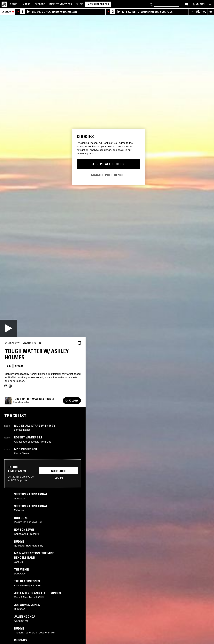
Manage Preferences (108, 175)
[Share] (70, 343)
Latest (26, 4)
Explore (40, 4)
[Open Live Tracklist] (204, 12)
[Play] (9, 328)
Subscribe (59, 471)
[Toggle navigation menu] (209, 4)
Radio (14, 4)
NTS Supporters (98, 4)
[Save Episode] (79, 343)
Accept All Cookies (108, 164)
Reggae (19, 366)
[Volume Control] (211, 12)
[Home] (4, 4)
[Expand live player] (191, 12)
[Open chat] (187, 4)
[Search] (151, 4)
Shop (80, 4)
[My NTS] (198, 4)
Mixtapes (61, 4)
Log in (59, 478)
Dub (9, 366)
